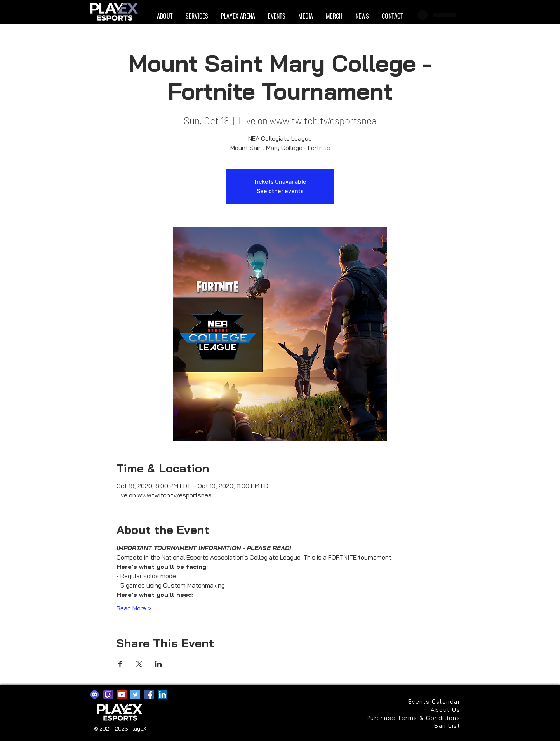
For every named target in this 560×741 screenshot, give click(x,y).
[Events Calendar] (434, 702)
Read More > (134, 608)
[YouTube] (122, 695)
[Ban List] (434, 726)
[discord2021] (95, 695)
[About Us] (442, 710)
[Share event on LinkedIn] (158, 664)
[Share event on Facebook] (120, 664)
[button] (165, 16)
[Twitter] (135, 695)
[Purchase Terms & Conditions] (412, 718)
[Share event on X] (139, 664)
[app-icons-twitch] (108, 695)
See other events (280, 191)
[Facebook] (149, 695)
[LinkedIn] (163, 695)
